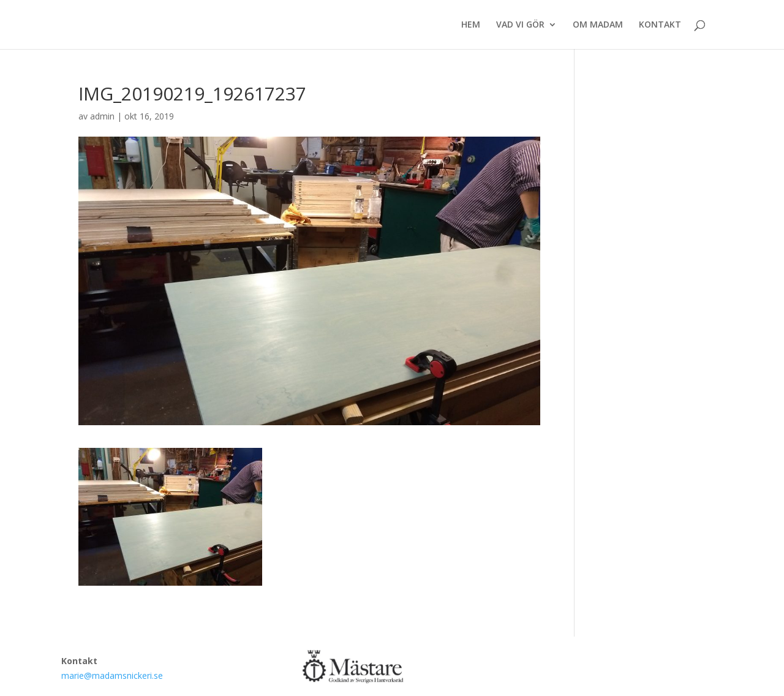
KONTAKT (660, 25)
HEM (471, 25)
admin (102, 116)
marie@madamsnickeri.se (112, 675)
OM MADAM (598, 25)
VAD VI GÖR (520, 25)
